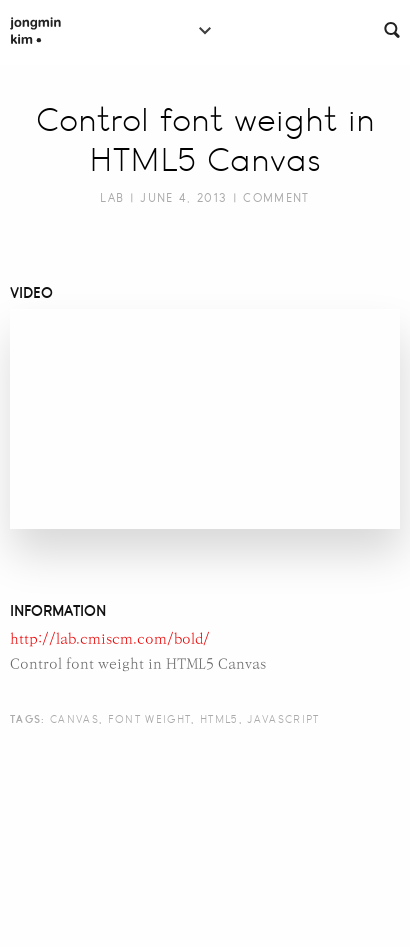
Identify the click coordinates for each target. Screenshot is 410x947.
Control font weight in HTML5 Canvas (205, 140)
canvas (74, 719)
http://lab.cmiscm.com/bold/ (110, 639)
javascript (283, 719)
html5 (219, 719)
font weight (150, 719)
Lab (112, 198)
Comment (276, 198)
